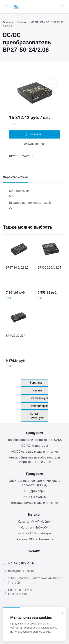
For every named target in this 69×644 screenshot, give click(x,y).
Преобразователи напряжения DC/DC (34, 440)
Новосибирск (39, 406)
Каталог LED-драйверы (35, 533)
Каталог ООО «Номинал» (35, 539)
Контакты (34, 551)
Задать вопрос (34, 144)
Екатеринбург (39, 398)
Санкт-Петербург (37, 416)
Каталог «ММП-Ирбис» (34, 521)
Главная (8, 22)
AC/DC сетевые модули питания (34, 451)
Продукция (34, 433)
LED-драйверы (35, 491)
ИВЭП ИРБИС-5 (40, 22)
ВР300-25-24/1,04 (49, 268)
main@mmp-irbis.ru (21, 571)
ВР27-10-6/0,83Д (17, 268)
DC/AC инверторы (35, 446)
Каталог (22, 22)
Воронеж (36, 383)
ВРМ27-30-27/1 (16, 336)
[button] (52, 83)
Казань (37, 390)
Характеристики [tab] (16, 177)
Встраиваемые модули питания (35, 503)
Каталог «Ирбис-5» (34, 527)
